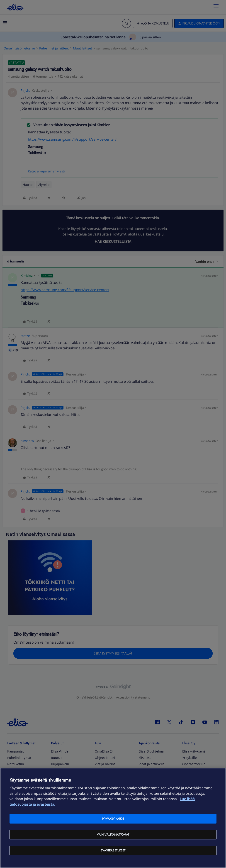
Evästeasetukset (113, 850)
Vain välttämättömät (113, 835)
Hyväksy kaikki (113, 819)
